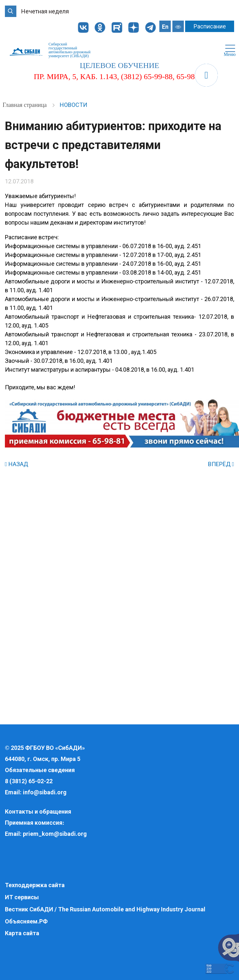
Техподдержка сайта (35, 885)
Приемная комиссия (34, 823)
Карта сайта (22, 933)
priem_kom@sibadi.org (55, 834)
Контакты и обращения (38, 811)
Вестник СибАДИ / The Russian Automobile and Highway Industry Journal (105, 909)
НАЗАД (16, 464)
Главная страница (25, 105)
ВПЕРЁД (221, 464)
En (165, 27)
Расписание (210, 26)
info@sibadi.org (45, 792)
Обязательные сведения (40, 770)
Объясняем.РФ (26, 921)
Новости (73, 105)
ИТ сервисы (22, 897)
